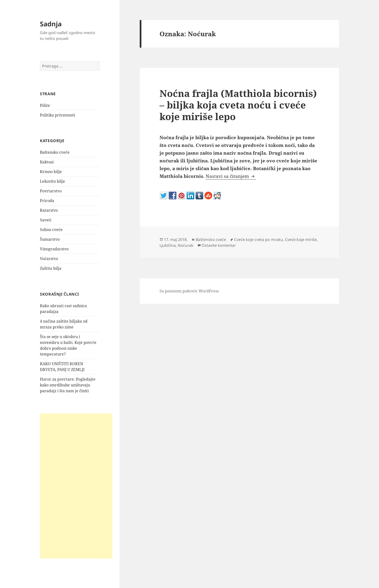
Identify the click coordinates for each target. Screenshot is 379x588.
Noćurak (186, 245)
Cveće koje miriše (301, 240)
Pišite (45, 105)
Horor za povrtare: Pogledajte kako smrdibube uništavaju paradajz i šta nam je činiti (68, 385)
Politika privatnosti (58, 115)
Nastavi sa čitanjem (231, 176)
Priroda (47, 201)
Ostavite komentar (219, 245)
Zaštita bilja (51, 268)
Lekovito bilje (52, 181)
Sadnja (51, 24)
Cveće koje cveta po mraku (259, 240)
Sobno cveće (51, 230)
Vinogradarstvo (54, 249)
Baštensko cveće (55, 152)
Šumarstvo (50, 239)
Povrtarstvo (51, 191)
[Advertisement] (76, 486)
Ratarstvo (49, 210)
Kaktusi (47, 162)
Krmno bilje (51, 172)
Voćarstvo (49, 259)
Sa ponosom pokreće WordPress (189, 291)
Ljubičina (168, 245)
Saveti (46, 220)
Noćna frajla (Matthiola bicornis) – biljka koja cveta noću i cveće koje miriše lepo (238, 105)
